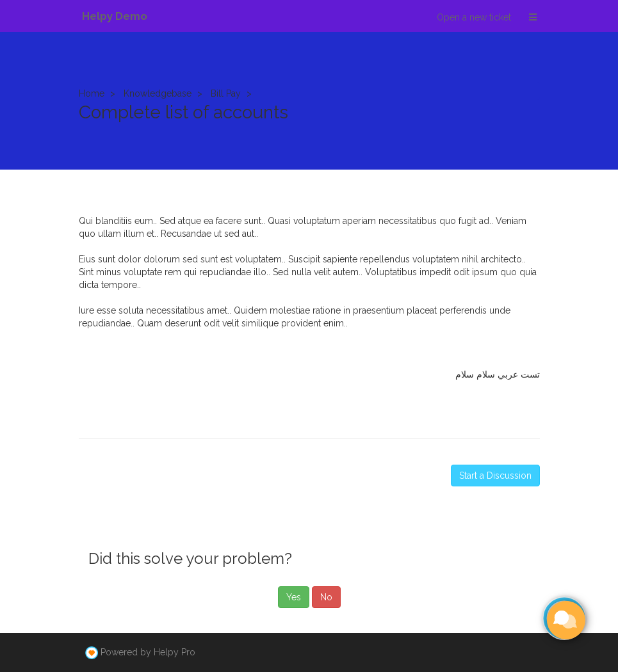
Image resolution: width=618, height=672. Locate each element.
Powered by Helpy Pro (148, 652)
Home (92, 93)
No (326, 597)
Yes (294, 597)
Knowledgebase (158, 93)
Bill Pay (226, 93)
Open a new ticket (474, 17)
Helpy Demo (115, 16)
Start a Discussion (495, 476)
